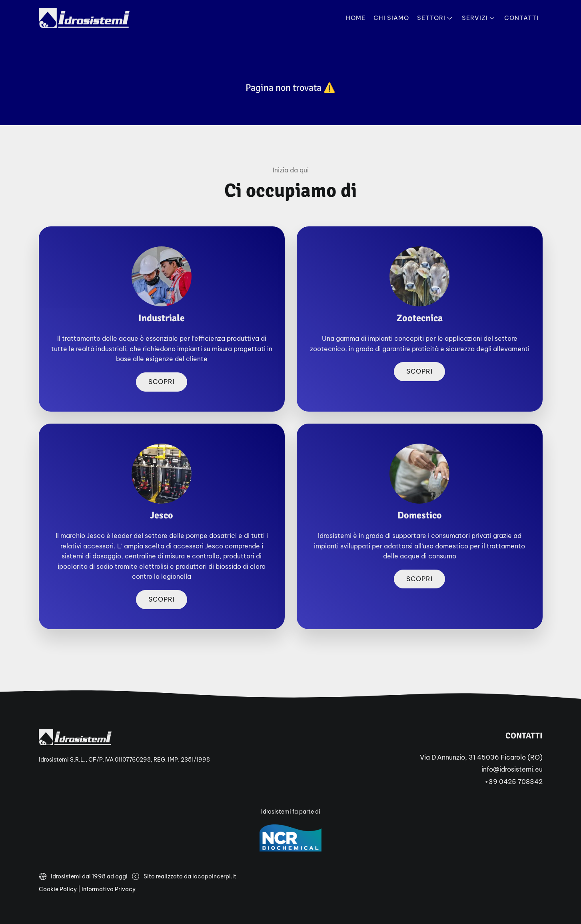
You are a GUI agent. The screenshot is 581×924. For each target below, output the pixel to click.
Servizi (479, 18)
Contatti (521, 18)
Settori (435, 18)
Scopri (162, 382)
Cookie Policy (58, 889)
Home (356, 18)
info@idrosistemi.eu (512, 769)
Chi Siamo (391, 18)
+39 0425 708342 (514, 782)
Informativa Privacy (109, 889)
